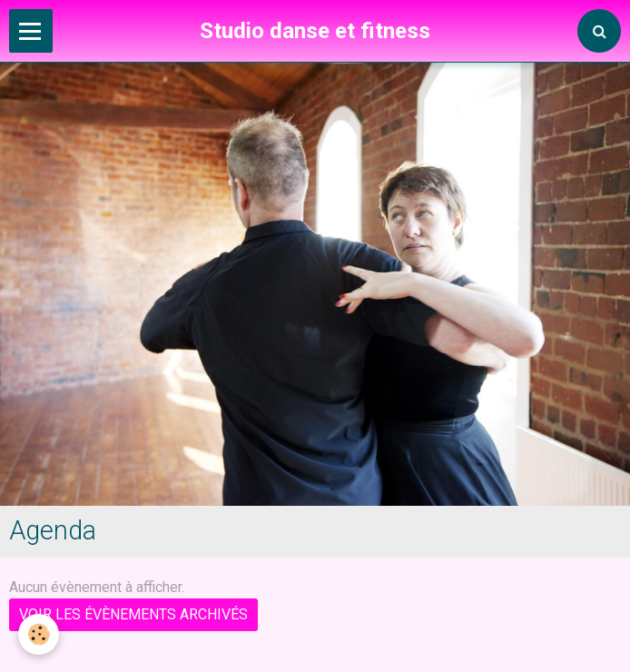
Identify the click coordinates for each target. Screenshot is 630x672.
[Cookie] (39, 634)
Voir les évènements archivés (133, 614)
